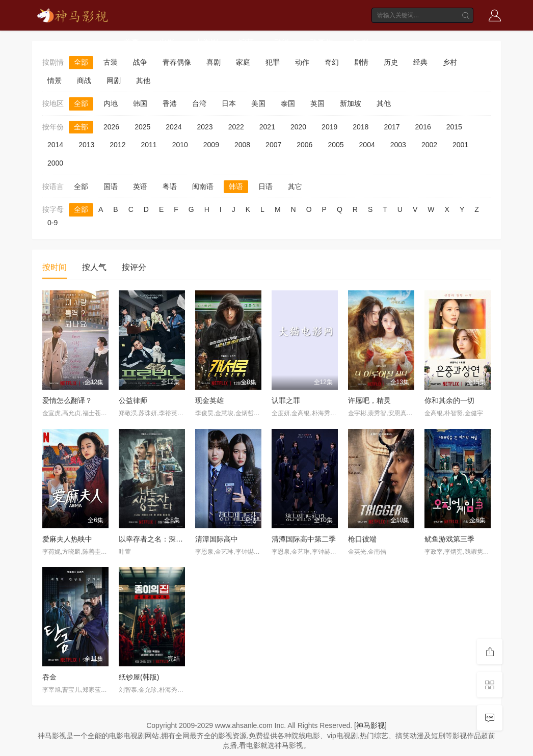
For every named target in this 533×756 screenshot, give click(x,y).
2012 (117, 145)
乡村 (450, 62)
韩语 (236, 186)
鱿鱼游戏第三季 (449, 539)
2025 (142, 127)
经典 (420, 62)
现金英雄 (209, 400)
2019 (329, 127)
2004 (367, 145)
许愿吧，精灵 (369, 400)
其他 (143, 80)
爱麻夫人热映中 (67, 539)
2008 (242, 145)
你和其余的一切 (449, 400)
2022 (236, 127)
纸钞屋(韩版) (139, 677)
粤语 (170, 186)
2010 (180, 145)
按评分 (134, 267)
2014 (55, 145)
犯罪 (273, 62)
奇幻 (332, 62)
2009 (211, 145)
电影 (167, 42)
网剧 (114, 80)
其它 (295, 186)
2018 (361, 127)
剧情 (361, 62)
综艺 (246, 42)
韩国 (140, 103)
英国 (317, 103)
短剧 (361, 42)
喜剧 (214, 62)
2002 (429, 145)
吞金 (49, 677)
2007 (273, 145)
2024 (174, 127)
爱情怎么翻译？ (67, 400)
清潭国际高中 (217, 539)
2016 (423, 127)
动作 (302, 62)
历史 (391, 62)
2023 (205, 127)
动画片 (321, 42)
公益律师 (133, 400)
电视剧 (207, 42)
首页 (131, 42)
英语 (140, 186)
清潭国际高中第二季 (304, 539)
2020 (298, 127)
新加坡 (351, 103)
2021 (267, 127)
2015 (454, 127)
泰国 (288, 103)
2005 (336, 145)
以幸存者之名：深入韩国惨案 (165, 539)
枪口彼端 (362, 539)
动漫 (282, 42)
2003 (398, 145)
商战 (84, 80)
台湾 (199, 103)
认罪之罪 (286, 400)
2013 (86, 145)
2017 (392, 127)
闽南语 (203, 186)
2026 (111, 127)
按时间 (55, 267)
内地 (111, 103)
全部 (81, 62)
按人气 (94, 267)
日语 (265, 186)
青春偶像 (177, 62)
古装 (111, 62)
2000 (55, 163)
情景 (55, 80)
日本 (229, 103)
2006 (304, 145)
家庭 (243, 62)
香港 (170, 103)
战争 (140, 62)
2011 (149, 145)
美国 (258, 103)
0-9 (52, 223)
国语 (111, 186)
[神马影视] (370, 725)
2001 (460, 145)
